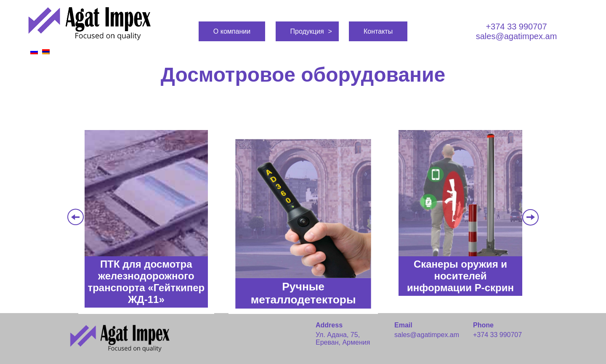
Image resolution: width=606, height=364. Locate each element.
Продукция (307, 31)
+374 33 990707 (516, 27)
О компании (232, 31)
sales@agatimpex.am (517, 36)
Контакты (378, 31)
